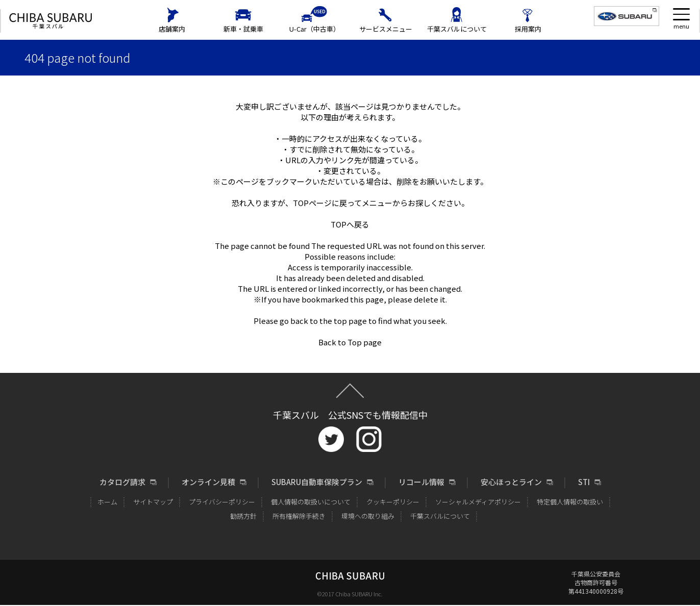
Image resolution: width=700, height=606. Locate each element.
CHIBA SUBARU (51, 21)
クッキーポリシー (393, 502)
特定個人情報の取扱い (570, 502)
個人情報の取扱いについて (311, 502)
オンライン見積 (208, 482)
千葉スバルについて (457, 29)
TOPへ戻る (350, 224)
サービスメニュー (386, 29)
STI (584, 482)
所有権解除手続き (299, 516)
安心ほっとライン (511, 482)
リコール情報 (421, 482)
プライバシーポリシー (222, 502)
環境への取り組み (368, 516)
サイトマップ (153, 502)
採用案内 (528, 29)
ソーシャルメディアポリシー (478, 502)
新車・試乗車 (243, 29)
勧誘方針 (243, 516)
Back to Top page (350, 342)
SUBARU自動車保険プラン (317, 482)
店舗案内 (172, 29)
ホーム (107, 502)
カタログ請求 (122, 482)
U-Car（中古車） (315, 29)
